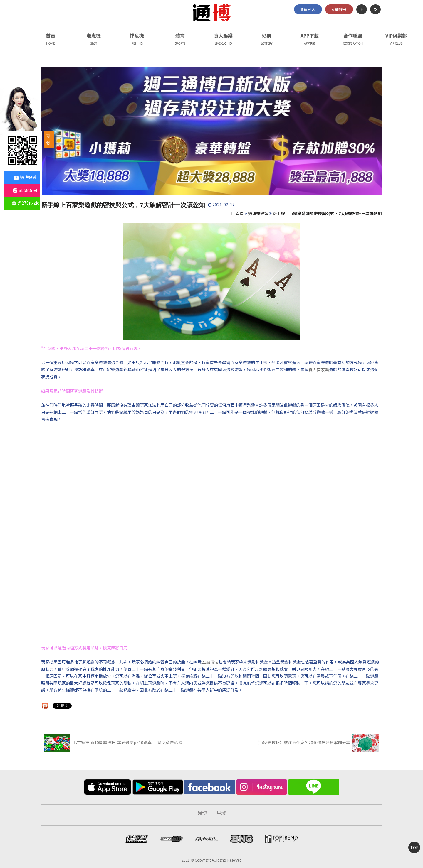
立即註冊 (339, 9)
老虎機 (94, 40)
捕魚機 (137, 40)
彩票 (266, 40)
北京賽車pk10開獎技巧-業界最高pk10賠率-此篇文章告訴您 (113, 742)
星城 (221, 813)
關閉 (48, 139)
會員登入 (308, 9)
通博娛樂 (25, 177)
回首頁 (238, 213)
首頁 (51, 40)
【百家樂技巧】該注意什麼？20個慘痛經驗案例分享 (317, 742)
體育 (180, 40)
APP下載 (310, 40)
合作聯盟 (353, 40)
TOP (414, 847)
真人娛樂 (223, 40)
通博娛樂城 (258, 213)
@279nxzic (25, 203)
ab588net (25, 190)
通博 (202, 813)
